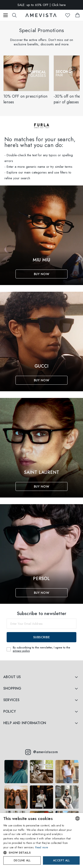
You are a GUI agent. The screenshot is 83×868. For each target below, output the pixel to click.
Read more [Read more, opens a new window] (42, 847)
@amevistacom (41, 752)
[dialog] (41, 840)
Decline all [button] (22, 860)
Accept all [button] (61, 860)
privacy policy (21, 651)
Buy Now (42, 274)
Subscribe (42, 637)
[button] (38, 853)
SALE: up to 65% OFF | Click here (42, 5)
